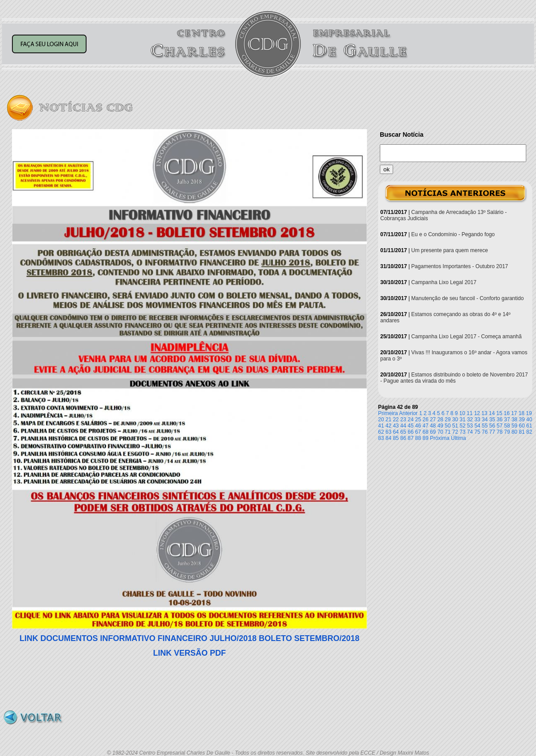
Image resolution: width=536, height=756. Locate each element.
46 (418, 426)
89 (425, 438)
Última (458, 438)
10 (462, 413)
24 (411, 420)
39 (522, 420)
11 (470, 413)
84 (388, 438)
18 (522, 413)
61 (529, 426)
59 (514, 426)
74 (470, 432)
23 (403, 420)
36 (499, 420)
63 (388, 432)
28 (440, 420)
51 (455, 426)
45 (411, 426)
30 (455, 420)
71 (447, 432)
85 (396, 438)
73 (463, 432)
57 (499, 426)
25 (418, 420)
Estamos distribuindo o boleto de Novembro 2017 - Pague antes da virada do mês (454, 378)
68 (425, 432)
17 (514, 413)
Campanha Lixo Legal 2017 (444, 282)
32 (470, 420)
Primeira (388, 413)
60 (522, 426)
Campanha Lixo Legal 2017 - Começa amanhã (467, 336)
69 (433, 432)
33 (477, 420)
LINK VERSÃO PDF (189, 653)
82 (529, 432)
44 (403, 426)
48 (433, 426)
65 (403, 432)
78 (499, 432)
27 (433, 420)
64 (396, 432)
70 (440, 432)
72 (455, 432)
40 (529, 420)
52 (463, 426)
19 (529, 413)
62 (381, 432)
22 (396, 420)
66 (411, 432)
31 (463, 420)
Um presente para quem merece (450, 250)
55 (485, 426)
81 (522, 432)
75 (477, 432)
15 (499, 413)
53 (470, 426)
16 (506, 413)
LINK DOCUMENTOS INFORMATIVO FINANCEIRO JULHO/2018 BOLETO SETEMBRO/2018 (189, 638)
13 (484, 413)
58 (507, 426)
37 (507, 420)
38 (514, 420)
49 (440, 426)
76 (485, 432)
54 (477, 426)
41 (381, 426)
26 (425, 420)
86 (403, 438)
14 (492, 413)
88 (418, 438)
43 (396, 426)
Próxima (440, 438)
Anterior (408, 413)
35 (492, 420)
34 (485, 420)
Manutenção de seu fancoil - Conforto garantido (468, 298)
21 (388, 420)
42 (388, 426)
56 (492, 426)
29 (447, 420)
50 (447, 426)
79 (507, 432)
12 (477, 413)
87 (411, 438)
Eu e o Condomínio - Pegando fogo (453, 234)
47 (425, 426)
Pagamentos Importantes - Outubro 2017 (460, 266)
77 (492, 432)
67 (418, 432)
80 (514, 432)
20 (381, 420)
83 (381, 438)
